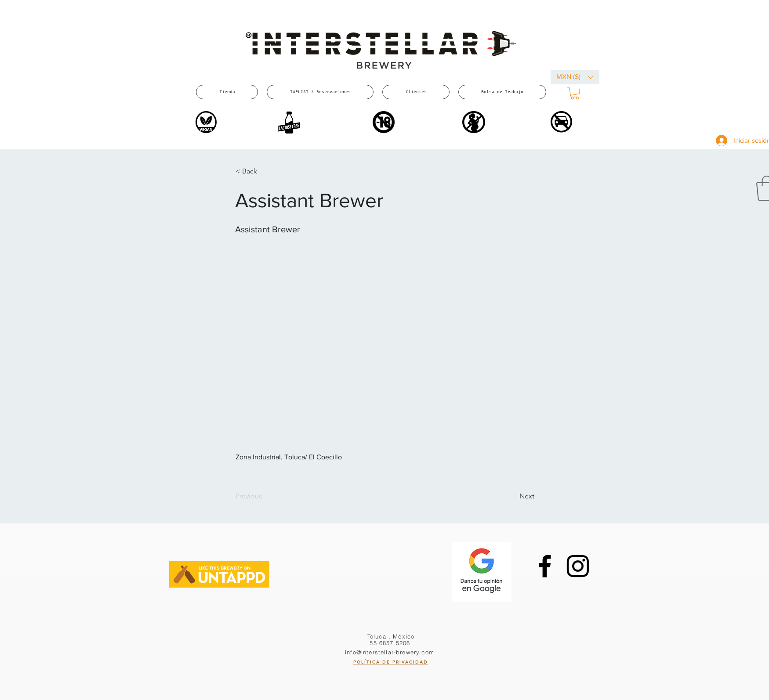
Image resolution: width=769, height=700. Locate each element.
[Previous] (265, 496)
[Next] (512, 496)
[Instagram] (578, 566)
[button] (575, 77)
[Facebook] (545, 566)
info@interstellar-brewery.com (390, 652)
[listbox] (575, 77)
